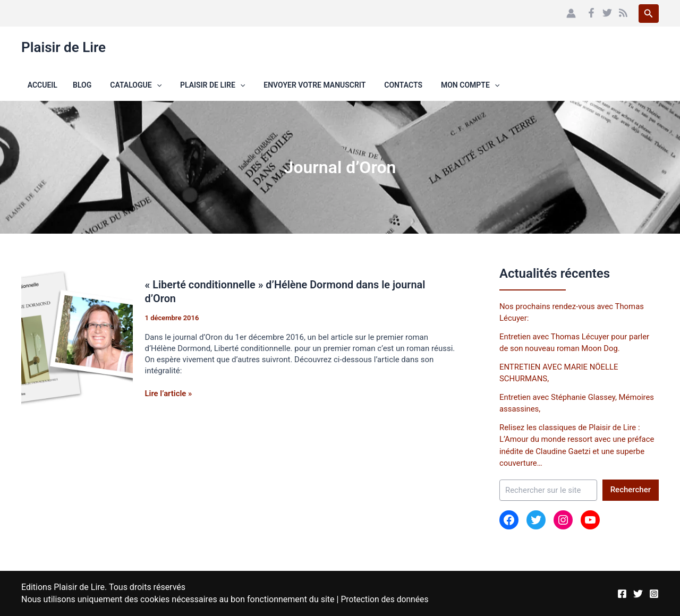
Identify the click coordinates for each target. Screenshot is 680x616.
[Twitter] (607, 13)
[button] (649, 14)
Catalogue (118, 85)
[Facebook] (591, 13)
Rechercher (631, 490)
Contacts (374, 85)
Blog (68, 85)
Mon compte (437, 85)
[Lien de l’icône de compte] (571, 13)
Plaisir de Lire (63, 47)
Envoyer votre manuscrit (289, 85)
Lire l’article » (169, 393)
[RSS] (623, 13)
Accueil (36, 85)
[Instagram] (654, 588)
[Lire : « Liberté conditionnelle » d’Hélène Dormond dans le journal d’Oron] (77, 340)
